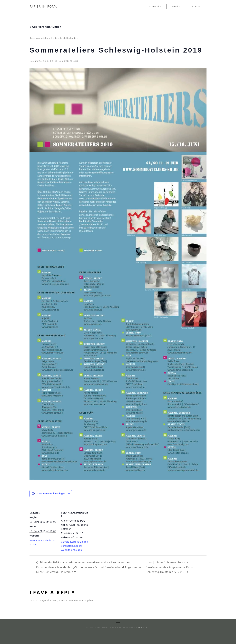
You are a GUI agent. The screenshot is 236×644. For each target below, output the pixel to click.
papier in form (43, 7)
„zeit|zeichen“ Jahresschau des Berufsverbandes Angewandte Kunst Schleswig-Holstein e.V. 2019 (170, 567)
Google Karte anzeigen (74, 542)
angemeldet (46, 600)
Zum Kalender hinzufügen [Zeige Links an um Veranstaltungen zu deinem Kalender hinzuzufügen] (51, 494)
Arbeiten (177, 6)
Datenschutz (144, 627)
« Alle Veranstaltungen (45, 27)
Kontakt (197, 6)
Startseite (155, 6)
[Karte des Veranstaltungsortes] (110, 525)
